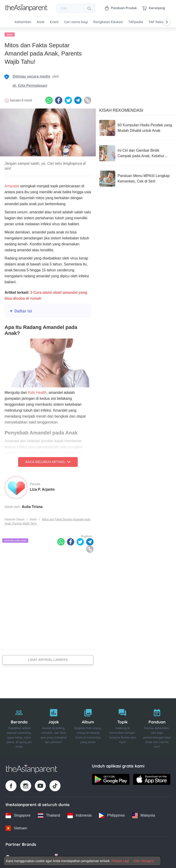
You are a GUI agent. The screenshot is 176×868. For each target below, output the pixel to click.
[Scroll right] (167, 22)
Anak (41, 22)
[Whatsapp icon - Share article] (49, 100)
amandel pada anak (15, 540)
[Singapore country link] (18, 815)
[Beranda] (19, 727)
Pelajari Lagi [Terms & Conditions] (120, 861)
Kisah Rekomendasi (121, 109)
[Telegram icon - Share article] (78, 100)
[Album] (88, 727)
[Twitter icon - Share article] (68, 100)
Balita (10, 34)
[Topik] (122, 727)
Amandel (12, 185)
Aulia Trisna (32, 506)
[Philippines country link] (112, 815)
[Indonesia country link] (79, 815)
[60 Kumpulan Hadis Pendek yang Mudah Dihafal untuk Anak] (136, 127)
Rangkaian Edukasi (108, 22)
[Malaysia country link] (144, 815)
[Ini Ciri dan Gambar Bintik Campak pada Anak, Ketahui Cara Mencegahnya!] (136, 152)
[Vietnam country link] (16, 827)
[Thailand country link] (49, 815)
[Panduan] (157, 727)
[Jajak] (53, 727)
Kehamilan (23, 22)
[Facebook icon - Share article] (59, 100)
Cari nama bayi (76, 22)
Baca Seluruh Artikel (48, 461)
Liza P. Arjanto (42, 488)
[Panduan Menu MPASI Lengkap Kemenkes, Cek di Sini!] (136, 178)
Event (54, 22)
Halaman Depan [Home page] (15, 519)
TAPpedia (136, 22)
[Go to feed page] (26, 10)
